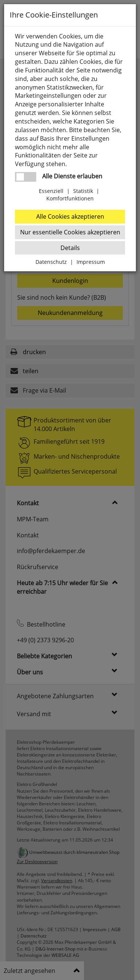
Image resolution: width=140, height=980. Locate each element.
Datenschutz (51, 262)
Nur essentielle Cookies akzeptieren (70, 232)
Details (70, 248)
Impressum (91, 262)
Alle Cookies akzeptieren (70, 216)
